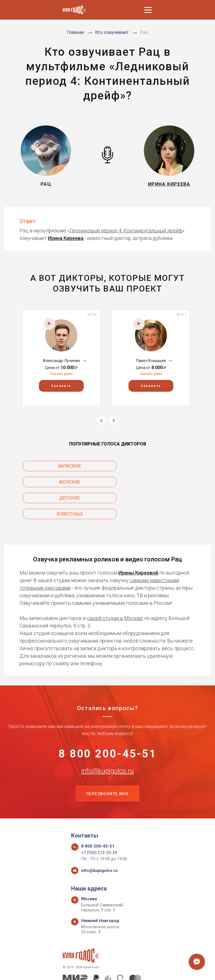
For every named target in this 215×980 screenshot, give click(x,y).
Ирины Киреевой (138, 541)
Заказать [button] (61, 386)
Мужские (54, 466)
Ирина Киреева (66, 238)
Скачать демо (61, 374)
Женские (162, 466)
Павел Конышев (151, 361)
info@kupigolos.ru (107, 740)
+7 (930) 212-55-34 (99, 822)
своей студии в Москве (115, 586)
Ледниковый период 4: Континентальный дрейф (126, 231)
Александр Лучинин (61, 361)
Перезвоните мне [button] (107, 763)
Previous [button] (101, 420)
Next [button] (113, 420)
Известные (162, 482)
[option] (61, 358)
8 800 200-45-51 (108, 722)
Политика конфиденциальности (105, 970)
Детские (54, 482)
